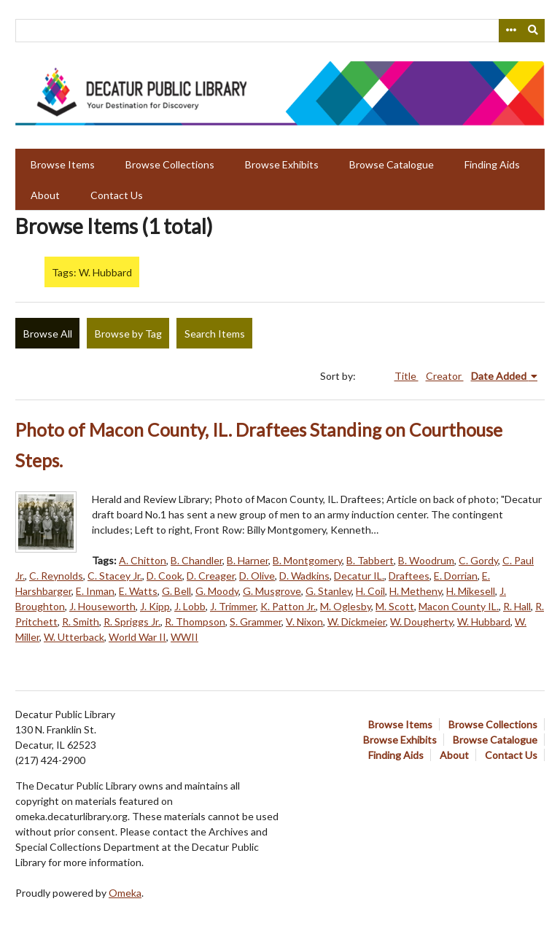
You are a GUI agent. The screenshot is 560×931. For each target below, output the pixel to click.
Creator (445, 376)
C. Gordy (478, 560)
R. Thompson (195, 622)
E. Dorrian (456, 576)
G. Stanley (328, 591)
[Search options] (510, 31)
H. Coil (370, 591)
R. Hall (517, 606)
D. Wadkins (304, 576)
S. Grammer (256, 622)
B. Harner (248, 560)
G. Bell (176, 591)
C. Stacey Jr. (115, 576)
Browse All (48, 334)
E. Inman (95, 591)
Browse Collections (170, 164)
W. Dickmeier (357, 622)
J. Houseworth (102, 606)
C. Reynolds (56, 576)
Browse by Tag (128, 334)
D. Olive (257, 576)
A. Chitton (143, 560)
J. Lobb (190, 606)
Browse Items (63, 164)
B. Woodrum (426, 560)
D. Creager (211, 576)
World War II (137, 637)
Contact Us (117, 195)
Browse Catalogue (392, 164)
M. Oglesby (346, 606)
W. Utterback (74, 637)
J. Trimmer (233, 606)
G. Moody (217, 591)
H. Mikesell (471, 591)
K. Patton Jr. (288, 606)
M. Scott (395, 606)
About (45, 195)
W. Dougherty (421, 622)
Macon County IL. (459, 606)
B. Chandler (197, 560)
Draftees (409, 576)
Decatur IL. (359, 576)
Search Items (215, 334)
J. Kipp (155, 606)
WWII (184, 637)
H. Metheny (416, 591)
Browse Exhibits (282, 164)
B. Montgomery (307, 560)
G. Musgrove (272, 591)
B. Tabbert (370, 560)
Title (407, 376)
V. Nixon (304, 622)
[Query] (280, 31)
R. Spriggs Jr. (132, 622)
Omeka (125, 893)
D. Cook (164, 576)
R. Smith (81, 622)
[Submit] (534, 31)
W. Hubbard (484, 622)
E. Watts (138, 591)
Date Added (500, 376)
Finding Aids (492, 164)
